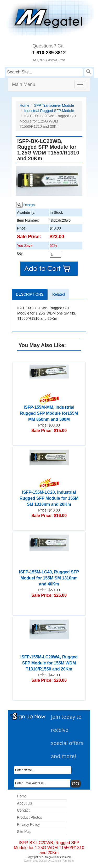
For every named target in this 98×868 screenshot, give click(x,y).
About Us (25, 803)
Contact (23, 810)
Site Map (24, 832)
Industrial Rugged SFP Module (49, 111)
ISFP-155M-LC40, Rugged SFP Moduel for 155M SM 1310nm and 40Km (49, 578)
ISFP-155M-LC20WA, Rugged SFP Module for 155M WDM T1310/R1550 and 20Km (49, 663)
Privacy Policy (28, 824)
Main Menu (24, 84)
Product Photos (30, 817)
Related (59, 294)
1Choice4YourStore (62, 861)
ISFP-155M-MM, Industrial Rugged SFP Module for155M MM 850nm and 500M (49, 409)
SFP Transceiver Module (54, 105)
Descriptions (30, 294)
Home (24, 105)
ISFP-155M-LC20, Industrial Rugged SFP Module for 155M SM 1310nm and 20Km (49, 494)
